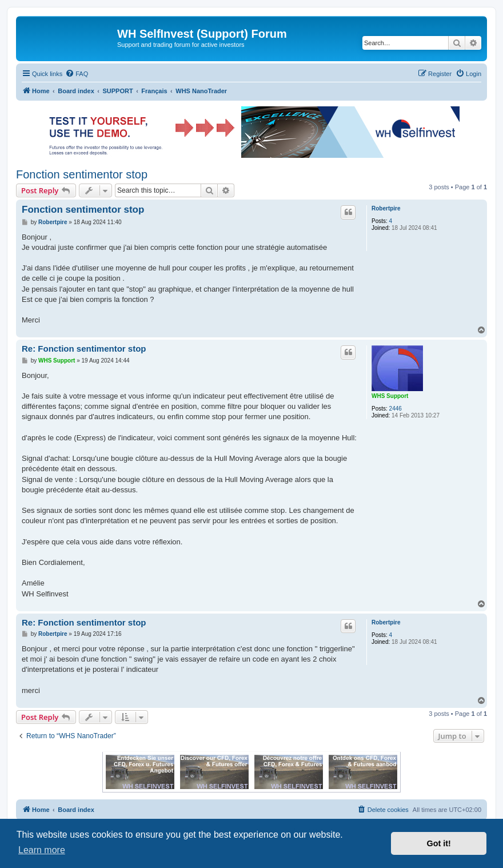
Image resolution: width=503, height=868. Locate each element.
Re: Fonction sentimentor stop (84, 349)
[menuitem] (77, 74)
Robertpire (386, 208)
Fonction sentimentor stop (82, 174)
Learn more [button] (42, 850)
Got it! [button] (439, 843)
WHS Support (390, 396)
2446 (396, 409)
